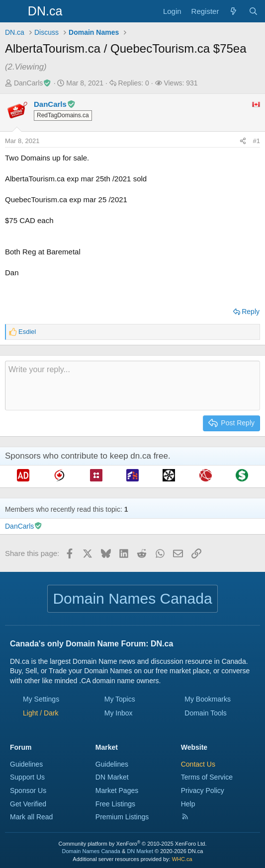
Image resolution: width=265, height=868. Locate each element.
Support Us (27, 777)
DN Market (112, 777)
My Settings (41, 699)
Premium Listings (122, 817)
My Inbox (119, 713)
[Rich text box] (132, 386)
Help (188, 804)
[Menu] (14, 11)
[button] (41, 713)
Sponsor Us (28, 790)
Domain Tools (206, 713)
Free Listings (115, 804)
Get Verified (28, 804)
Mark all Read (31, 817)
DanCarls (33, 83)
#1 (257, 141)
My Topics (120, 699)
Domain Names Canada (91, 851)
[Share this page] (243, 141)
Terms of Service (207, 777)
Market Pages (117, 790)
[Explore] (233, 11)
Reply (251, 312)
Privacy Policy (203, 790)
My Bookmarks (208, 699)
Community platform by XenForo (133, 844)
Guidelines (26, 764)
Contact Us (198, 764)
